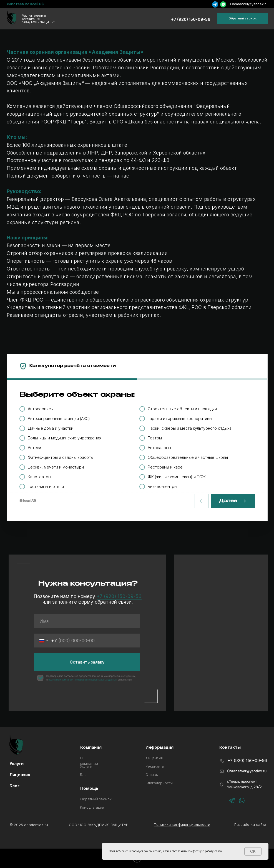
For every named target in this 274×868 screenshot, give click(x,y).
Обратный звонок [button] (96, 799)
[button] (243, 19)
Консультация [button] (92, 807)
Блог (84, 775)
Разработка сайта (250, 824)
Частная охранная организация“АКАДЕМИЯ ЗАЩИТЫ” (38, 19)
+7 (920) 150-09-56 (191, 19)
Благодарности (159, 783)
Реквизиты (155, 766)
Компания (91, 747)
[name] (87, 621)
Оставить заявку (87, 662)
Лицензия (154, 758)
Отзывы (152, 775)
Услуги (17, 764)
